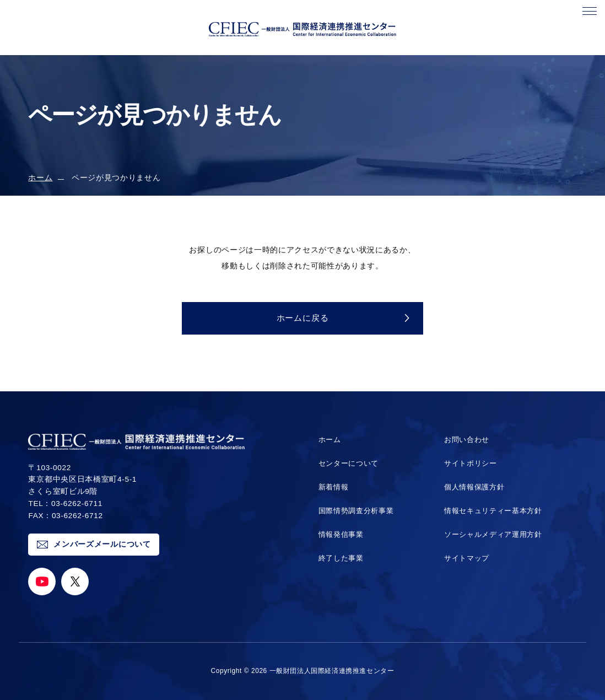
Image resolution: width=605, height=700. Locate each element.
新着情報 (331, 487)
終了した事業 (339, 558)
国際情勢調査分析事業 (356, 511)
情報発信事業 (339, 534)
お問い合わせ (464, 440)
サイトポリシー (469, 463)
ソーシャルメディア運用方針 (493, 534)
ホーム (40, 178)
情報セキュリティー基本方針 (493, 511)
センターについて (347, 463)
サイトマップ (464, 558)
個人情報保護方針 (472, 487)
